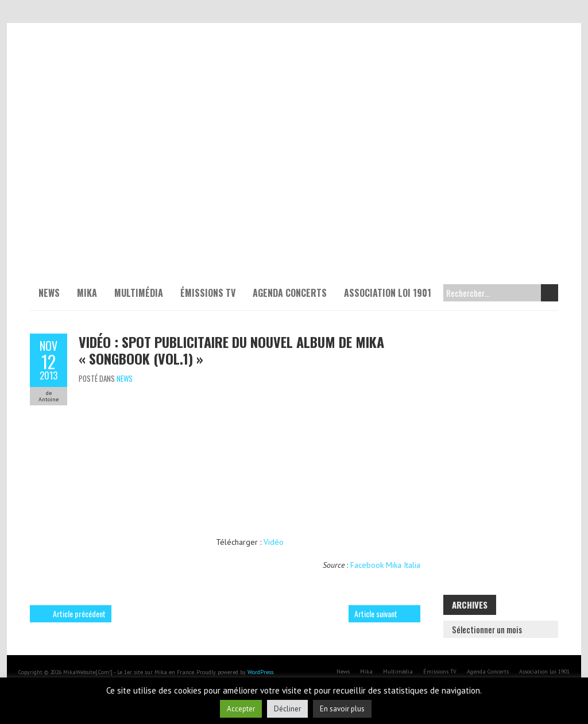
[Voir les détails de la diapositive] (294, 167)
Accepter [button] (241, 709)
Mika (87, 293)
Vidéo (274, 542)
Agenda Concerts (290, 293)
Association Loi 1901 (388, 293)
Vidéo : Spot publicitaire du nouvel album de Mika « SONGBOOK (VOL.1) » (231, 350)
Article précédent (79, 613)
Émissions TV (208, 293)
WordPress (260, 672)
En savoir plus (342, 709)
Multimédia (139, 293)
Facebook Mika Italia (385, 565)
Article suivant (376, 613)
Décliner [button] (287, 709)
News (49, 293)
